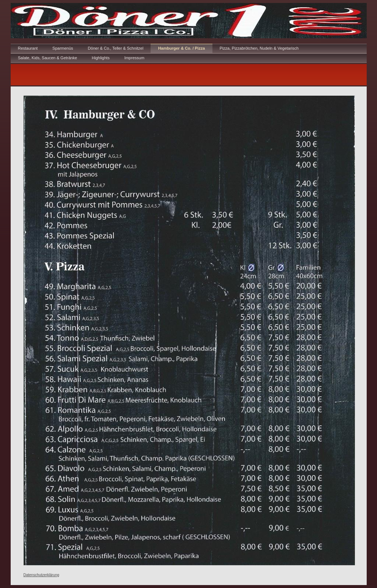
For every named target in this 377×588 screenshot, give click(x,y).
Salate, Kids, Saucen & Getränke (48, 58)
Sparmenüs (63, 48)
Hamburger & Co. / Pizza (181, 48)
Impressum (134, 58)
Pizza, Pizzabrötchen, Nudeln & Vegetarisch (259, 48)
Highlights (101, 58)
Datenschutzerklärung (41, 575)
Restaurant (28, 48)
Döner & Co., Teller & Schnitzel (116, 48)
